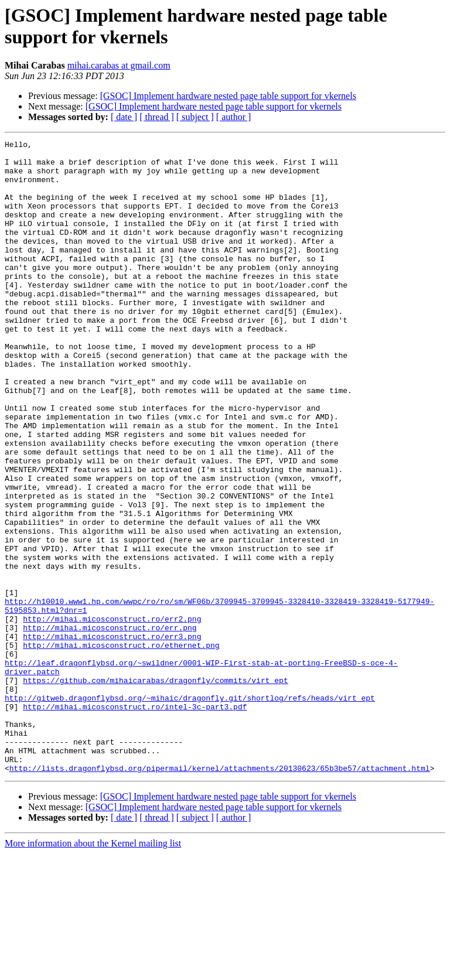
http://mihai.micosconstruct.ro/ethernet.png (121, 747)
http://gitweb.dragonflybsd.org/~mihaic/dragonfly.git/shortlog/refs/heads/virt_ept (190, 810)
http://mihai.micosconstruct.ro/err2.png (112, 715)
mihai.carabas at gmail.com (119, 65)
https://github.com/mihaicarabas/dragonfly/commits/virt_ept (155, 789)
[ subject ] (195, 117)
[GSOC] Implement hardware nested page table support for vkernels (228, 96)
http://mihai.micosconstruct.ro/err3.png (112, 736)
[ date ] (124, 117)
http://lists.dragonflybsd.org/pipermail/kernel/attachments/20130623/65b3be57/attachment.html (220, 894)
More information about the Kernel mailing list (93, 970)
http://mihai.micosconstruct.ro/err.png (110, 726)
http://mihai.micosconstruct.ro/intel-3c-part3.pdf (135, 821)
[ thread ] (157, 117)
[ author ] (234, 117)
